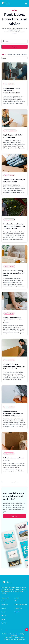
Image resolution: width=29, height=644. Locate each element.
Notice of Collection (11, 639)
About (16, 601)
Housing (4, 616)
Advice (10, 54)
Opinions (4, 623)
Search (14, 47)
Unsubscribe (21, 639)
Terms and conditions (21, 604)
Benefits (24, 54)
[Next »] (26, 482)
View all (4, 54)
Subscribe (14, 516)
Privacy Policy (18, 608)
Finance (4, 612)
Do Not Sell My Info (19, 638)
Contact (17, 612)
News (3, 619)
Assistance (17, 54)
